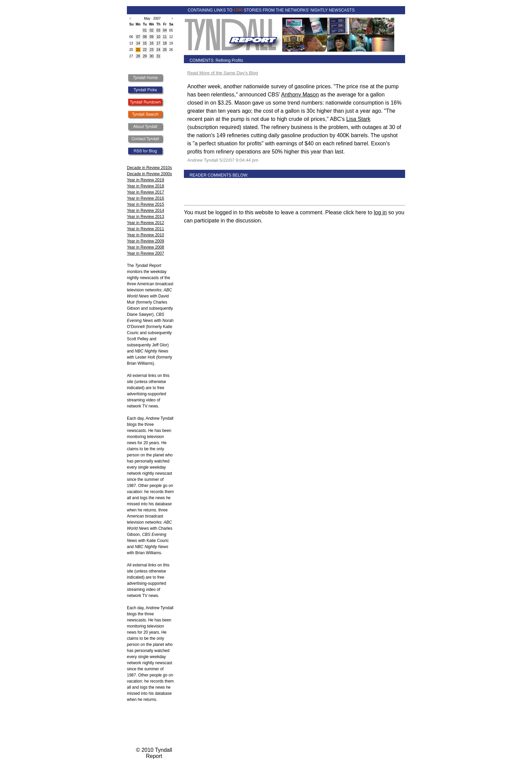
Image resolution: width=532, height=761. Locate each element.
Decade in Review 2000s (149, 174)
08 (145, 37)
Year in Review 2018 (146, 186)
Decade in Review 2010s (149, 168)
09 (151, 37)
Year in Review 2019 (146, 180)
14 (138, 43)
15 (145, 43)
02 (151, 30)
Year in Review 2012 (146, 223)
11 (165, 37)
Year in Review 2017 (146, 192)
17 (158, 43)
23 (151, 50)
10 (158, 37)
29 (145, 56)
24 (158, 50)
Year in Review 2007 (146, 253)
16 (151, 43)
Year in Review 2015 (146, 204)
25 (165, 50)
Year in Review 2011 (146, 229)
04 (165, 30)
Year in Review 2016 (146, 198)
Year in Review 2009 (146, 241)
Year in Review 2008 (146, 247)
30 (151, 56)
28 (138, 56)
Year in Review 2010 (146, 235)
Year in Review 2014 (146, 211)
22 (145, 50)
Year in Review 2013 (146, 217)
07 (138, 37)
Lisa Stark (358, 119)
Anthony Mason (300, 95)
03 (158, 30)
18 (165, 43)
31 (158, 56)
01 (145, 30)
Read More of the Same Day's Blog (223, 73)
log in (380, 212)
